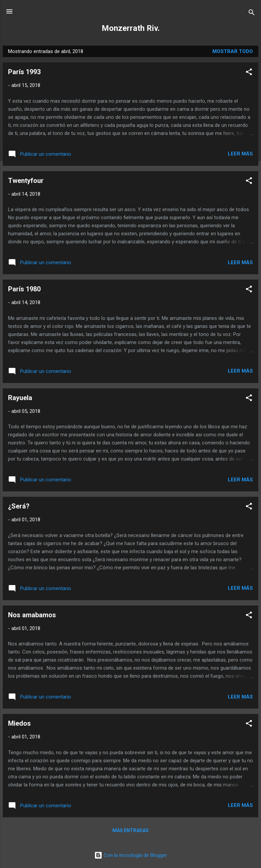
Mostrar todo (233, 51)
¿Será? (19, 506)
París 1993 (24, 72)
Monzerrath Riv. (131, 28)
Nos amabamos (32, 615)
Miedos (19, 723)
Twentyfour (26, 181)
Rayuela (20, 398)
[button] (249, 73)
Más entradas (130, 830)
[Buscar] (252, 14)
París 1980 (24, 289)
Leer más (240, 154)
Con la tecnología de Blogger (131, 855)
